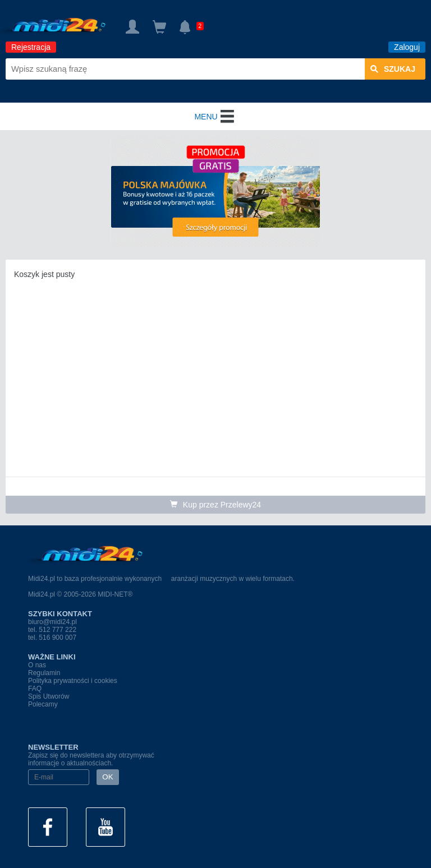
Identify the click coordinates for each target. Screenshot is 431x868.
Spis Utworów (49, 696)
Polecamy (43, 704)
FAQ (35, 689)
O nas (37, 665)
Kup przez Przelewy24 (215, 505)
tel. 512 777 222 (52, 630)
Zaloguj (407, 47)
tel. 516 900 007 (52, 638)
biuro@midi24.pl (52, 622)
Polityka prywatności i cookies (73, 681)
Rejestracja (31, 47)
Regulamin (44, 673)
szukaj (393, 69)
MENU (215, 117)
